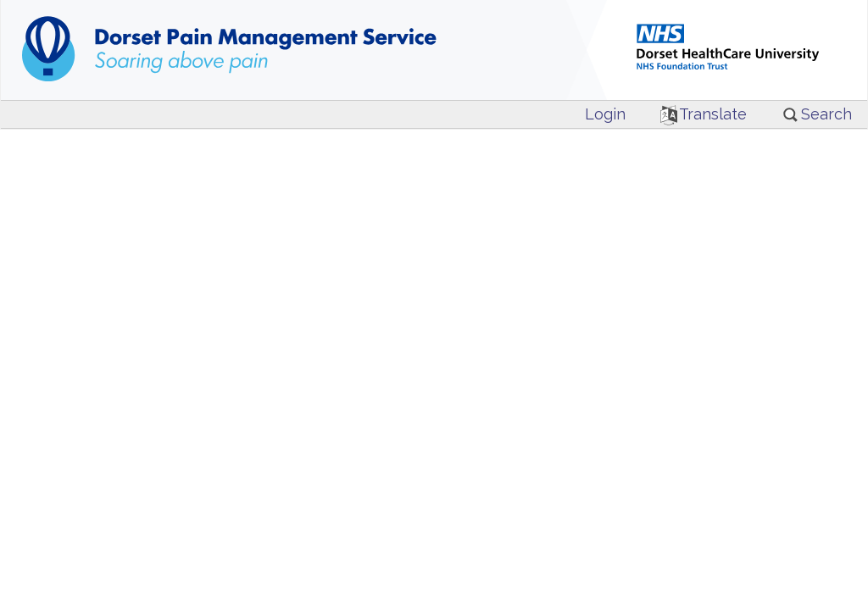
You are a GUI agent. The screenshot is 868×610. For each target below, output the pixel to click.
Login (605, 114)
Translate (704, 114)
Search (817, 114)
